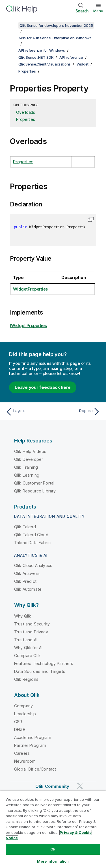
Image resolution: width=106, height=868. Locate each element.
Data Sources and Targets (40, 671)
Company (23, 706)
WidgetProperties (30, 289)
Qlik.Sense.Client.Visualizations (45, 64)
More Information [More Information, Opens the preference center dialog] (53, 861)
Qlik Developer (29, 459)
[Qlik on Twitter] (80, 786)
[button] (91, 219)
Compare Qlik (27, 656)
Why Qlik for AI (28, 648)
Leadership (25, 714)
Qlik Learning (27, 475)
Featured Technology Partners (44, 663)
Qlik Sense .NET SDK (36, 57)
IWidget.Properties (28, 325)
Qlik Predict (25, 581)
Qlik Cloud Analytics (33, 565)
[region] (53, 829)
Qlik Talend (25, 527)
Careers (22, 753)
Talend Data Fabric (32, 543)
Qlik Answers (27, 573)
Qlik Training (26, 467)
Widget (83, 64)
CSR (18, 722)
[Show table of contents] (11, 25)
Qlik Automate (28, 589)
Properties (27, 71)
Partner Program (30, 745)
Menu (98, 11)
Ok (53, 849)
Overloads (26, 112)
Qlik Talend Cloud (31, 535)
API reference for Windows (42, 50)
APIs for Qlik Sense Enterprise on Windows (55, 38)
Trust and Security (32, 624)
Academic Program (33, 737)
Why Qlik (23, 616)
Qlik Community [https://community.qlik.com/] (52, 786)
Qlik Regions (26, 679)
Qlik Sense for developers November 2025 (56, 25)
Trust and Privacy (31, 632)
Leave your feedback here (43, 387)
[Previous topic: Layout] (28, 412)
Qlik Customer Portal (34, 483)
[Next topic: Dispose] (78, 412)
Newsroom (25, 761)
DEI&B (20, 729)
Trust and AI (26, 640)
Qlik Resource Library (35, 491)
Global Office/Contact (35, 769)
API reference (71, 57)
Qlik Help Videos (30, 451)
